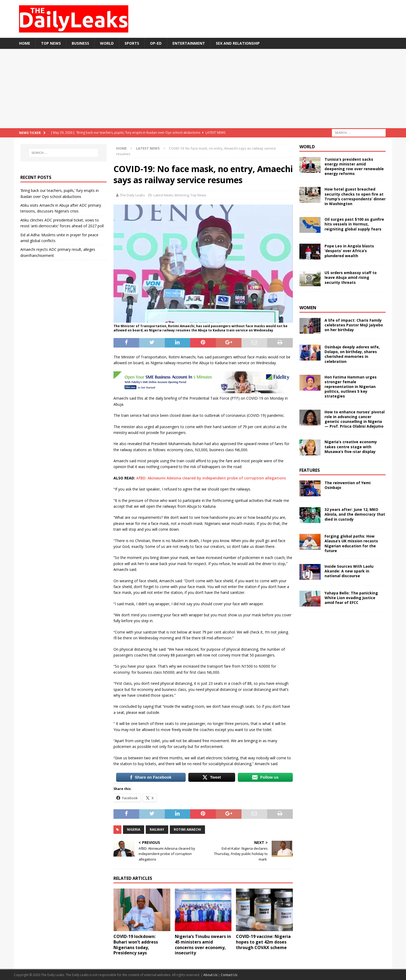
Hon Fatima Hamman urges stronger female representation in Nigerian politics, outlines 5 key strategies (351, 387)
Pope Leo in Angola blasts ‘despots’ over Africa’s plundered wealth (349, 251)
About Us (211, 975)
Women (308, 308)
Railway (157, 829)
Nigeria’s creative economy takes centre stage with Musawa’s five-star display (351, 447)
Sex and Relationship (238, 43)
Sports (132, 43)
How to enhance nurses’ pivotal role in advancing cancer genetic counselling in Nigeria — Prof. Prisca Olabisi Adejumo (355, 419)
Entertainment (189, 43)
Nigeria (134, 829)
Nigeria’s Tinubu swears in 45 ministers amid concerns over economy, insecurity (203, 945)
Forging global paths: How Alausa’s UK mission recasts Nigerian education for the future (351, 543)
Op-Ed (156, 43)
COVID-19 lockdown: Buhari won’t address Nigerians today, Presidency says (136, 945)
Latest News (163, 195)
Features (310, 470)
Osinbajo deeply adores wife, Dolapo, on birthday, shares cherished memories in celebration (352, 354)
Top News (51, 43)
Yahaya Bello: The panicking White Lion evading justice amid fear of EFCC (351, 598)
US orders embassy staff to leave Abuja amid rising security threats (351, 277)
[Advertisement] (203, 89)
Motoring (182, 195)
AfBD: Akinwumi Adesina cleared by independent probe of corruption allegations (211, 478)
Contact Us (229, 975)
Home (25, 43)
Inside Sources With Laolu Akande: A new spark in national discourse (349, 571)
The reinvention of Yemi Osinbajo (348, 485)
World (107, 43)
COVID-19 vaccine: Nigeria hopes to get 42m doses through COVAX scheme (263, 942)
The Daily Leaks (132, 195)
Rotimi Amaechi (187, 829)
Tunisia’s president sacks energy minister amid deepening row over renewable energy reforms (354, 167)
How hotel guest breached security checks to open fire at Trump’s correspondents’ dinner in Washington (355, 196)
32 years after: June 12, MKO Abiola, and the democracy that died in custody (355, 514)
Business (80, 43)
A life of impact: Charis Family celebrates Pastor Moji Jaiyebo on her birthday (354, 325)
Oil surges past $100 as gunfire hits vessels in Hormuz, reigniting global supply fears (354, 224)
